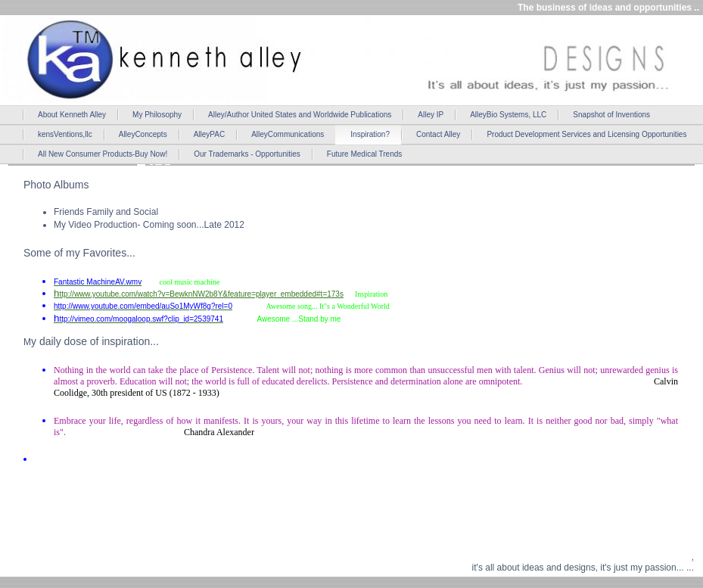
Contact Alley (438, 134)
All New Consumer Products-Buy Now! (103, 154)
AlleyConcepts (143, 134)
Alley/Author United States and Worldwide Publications (300, 115)
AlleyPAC (210, 134)
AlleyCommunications (288, 134)
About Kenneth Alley (72, 115)
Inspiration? (370, 134)
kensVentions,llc (65, 134)
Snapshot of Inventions (611, 115)
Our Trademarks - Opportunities (247, 154)
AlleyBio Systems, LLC (508, 115)
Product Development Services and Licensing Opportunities (586, 134)
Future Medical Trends (365, 154)
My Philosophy (157, 115)
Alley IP (431, 115)
